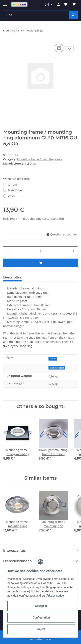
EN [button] (47, 4)
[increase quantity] (73, 251)
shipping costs (40, 219)
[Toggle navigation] (5, 2)
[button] (58, 4)
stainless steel (57, 368)
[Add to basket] (40, 263)
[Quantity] (40, 251)
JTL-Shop (47, 639)
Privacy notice (55, 596)
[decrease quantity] (8, 251)
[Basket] (74, 4)
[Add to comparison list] (59, 48)
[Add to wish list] (69, 48)
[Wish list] (66, 4)
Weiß (11, 196)
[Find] (36, 15)
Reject (41, 629)
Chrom (12, 185)
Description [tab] (13, 277)
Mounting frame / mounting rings (40, 159)
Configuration (41, 618)
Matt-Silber (15, 190)
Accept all (41, 606)
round (53, 359)
